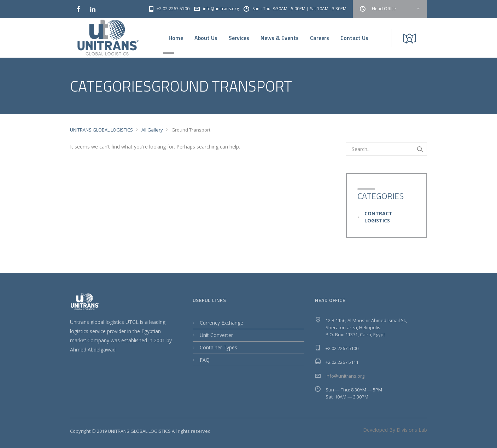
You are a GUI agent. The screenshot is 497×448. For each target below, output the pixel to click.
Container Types (218, 347)
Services (239, 38)
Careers (320, 38)
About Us (206, 38)
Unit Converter (216, 335)
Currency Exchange (221, 323)
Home (176, 38)
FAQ (205, 360)
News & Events (280, 38)
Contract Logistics (378, 217)
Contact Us (354, 38)
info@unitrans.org (345, 376)
